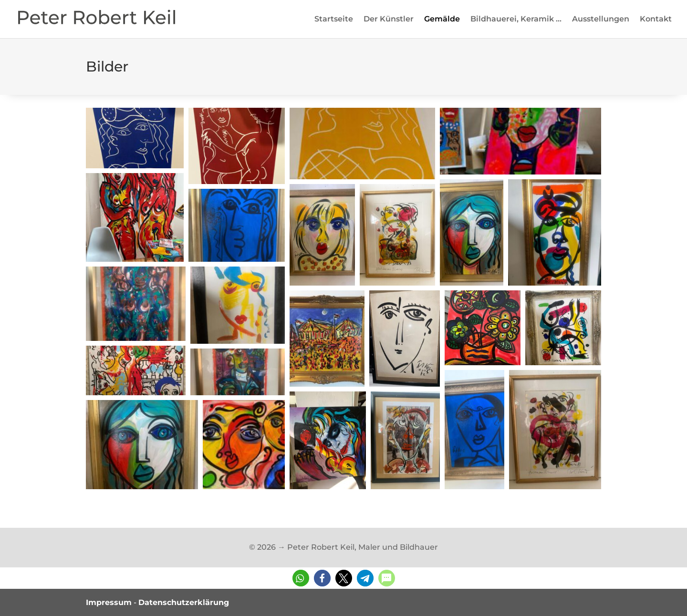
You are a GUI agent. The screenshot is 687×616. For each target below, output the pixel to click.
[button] (135, 138)
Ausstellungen (601, 20)
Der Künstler (389, 20)
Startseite (334, 20)
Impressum (109, 602)
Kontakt (656, 20)
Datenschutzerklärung (184, 602)
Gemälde (442, 20)
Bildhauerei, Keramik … (516, 20)
